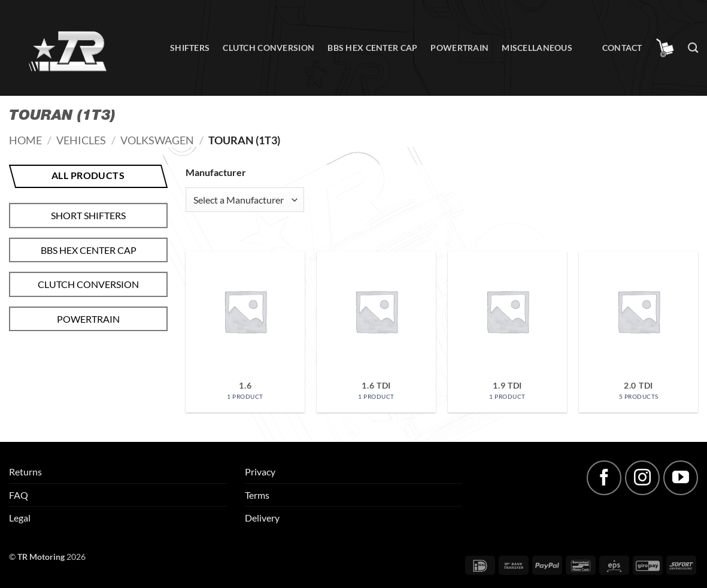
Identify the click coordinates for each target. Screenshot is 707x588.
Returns (25, 472)
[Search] (693, 48)
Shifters (190, 48)
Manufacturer (216, 172)
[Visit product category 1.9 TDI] (507, 332)
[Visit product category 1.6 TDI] (376, 332)
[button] (665, 48)
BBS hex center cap (372, 48)
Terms (257, 495)
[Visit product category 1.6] (245, 332)
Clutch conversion (268, 48)
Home (25, 140)
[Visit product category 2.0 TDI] (638, 332)
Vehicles (81, 140)
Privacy (260, 472)
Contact (622, 48)
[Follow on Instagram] (642, 478)
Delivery (262, 518)
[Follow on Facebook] (604, 478)
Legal (20, 518)
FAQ (19, 495)
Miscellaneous (537, 48)
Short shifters (88, 215)
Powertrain (459, 48)
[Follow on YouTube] (681, 478)
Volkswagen (157, 140)
